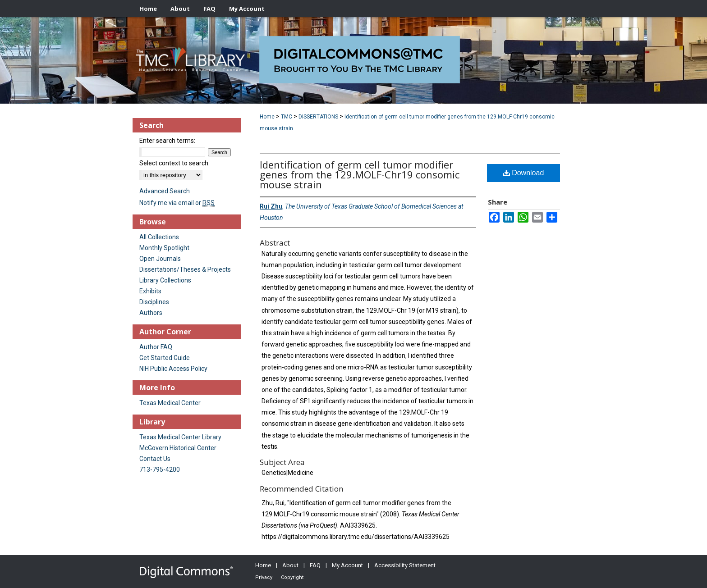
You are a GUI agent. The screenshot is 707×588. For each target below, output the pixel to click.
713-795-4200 (160, 469)
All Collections (159, 237)
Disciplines (154, 302)
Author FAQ (156, 347)
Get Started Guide (165, 358)
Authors (151, 313)
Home (267, 117)
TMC (287, 117)
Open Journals (160, 259)
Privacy (264, 577)
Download (524, 173)
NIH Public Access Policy (173, 369)
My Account (347, 565)
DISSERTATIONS (318, 117)
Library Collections (165, 280)
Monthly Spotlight (164, 248)
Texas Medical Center (170, 403)
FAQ (315, 565)
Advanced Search (165, 191)
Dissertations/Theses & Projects (185, 269)
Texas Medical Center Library (180, 437)
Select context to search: (174, 163)
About (290, 565)
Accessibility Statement (405, 565)
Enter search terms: (167, 141)
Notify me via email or (177, 203)
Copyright (292, 577)
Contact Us (155, 459)
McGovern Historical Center (178, 448)
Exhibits (150, 291)
